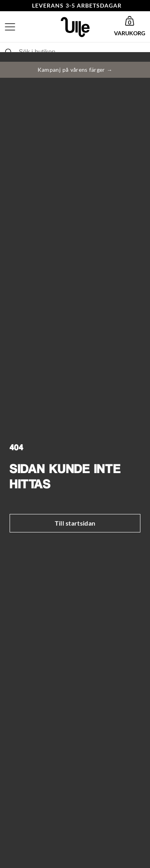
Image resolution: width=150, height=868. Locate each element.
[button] (130, 27)
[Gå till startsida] (75, 27)
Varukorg (130, 33)
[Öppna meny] (10, 27)
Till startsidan (75, 523)
